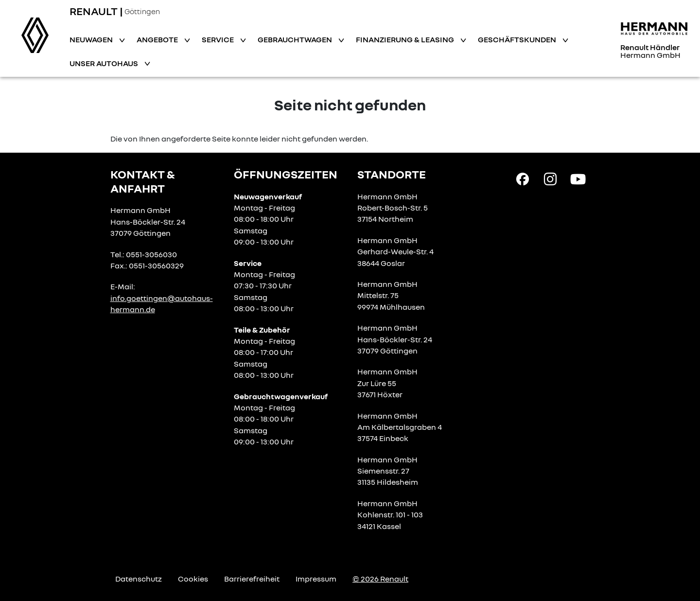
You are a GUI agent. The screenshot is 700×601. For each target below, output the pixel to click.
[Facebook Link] (523, 178)
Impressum (316, 579)
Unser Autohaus (105, 63)
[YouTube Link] (578, 178)
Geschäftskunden (518, 39)
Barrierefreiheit (252, 579)
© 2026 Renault (380, 579)
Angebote (158, 39)
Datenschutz (139, 579)
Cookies (193, 579)
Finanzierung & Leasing (406, 39)
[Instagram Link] (550, 178)
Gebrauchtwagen (296, 39)
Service (219, 39)
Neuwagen (92, 39)
